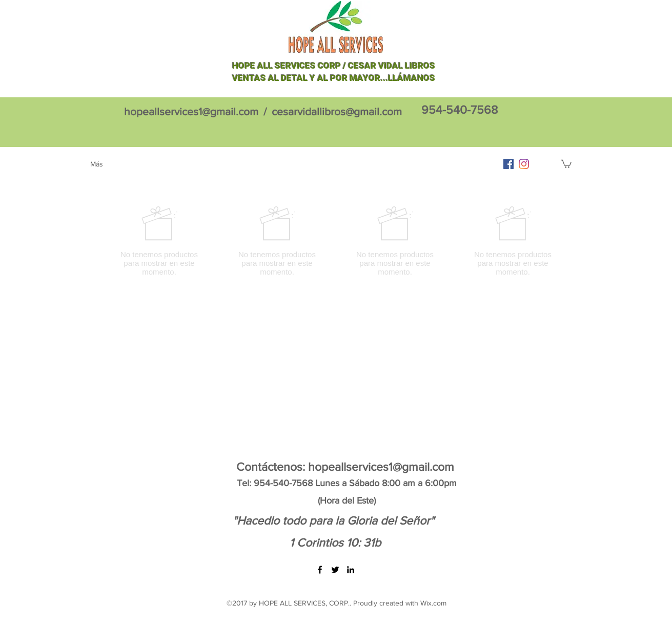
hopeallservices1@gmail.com (191, 111)
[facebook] (508, 164)
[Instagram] (524, 164)
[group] (336, 241)
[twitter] (335, 570)
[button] (566, 163)
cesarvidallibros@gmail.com (337, 111)
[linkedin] (351, 570)
